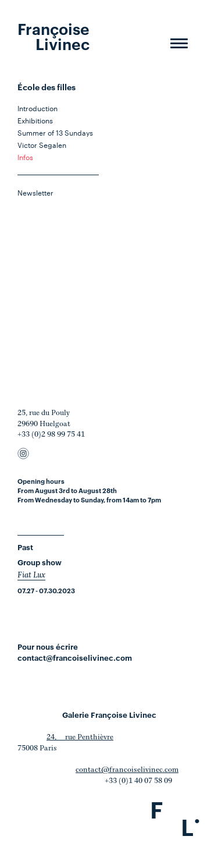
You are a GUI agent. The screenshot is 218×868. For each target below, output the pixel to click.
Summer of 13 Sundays (55, 132)
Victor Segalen (42, 144)
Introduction (37, 108)
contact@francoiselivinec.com (75, 657)
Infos (25, 157)
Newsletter (35, 192)
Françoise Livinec (53, 36)
